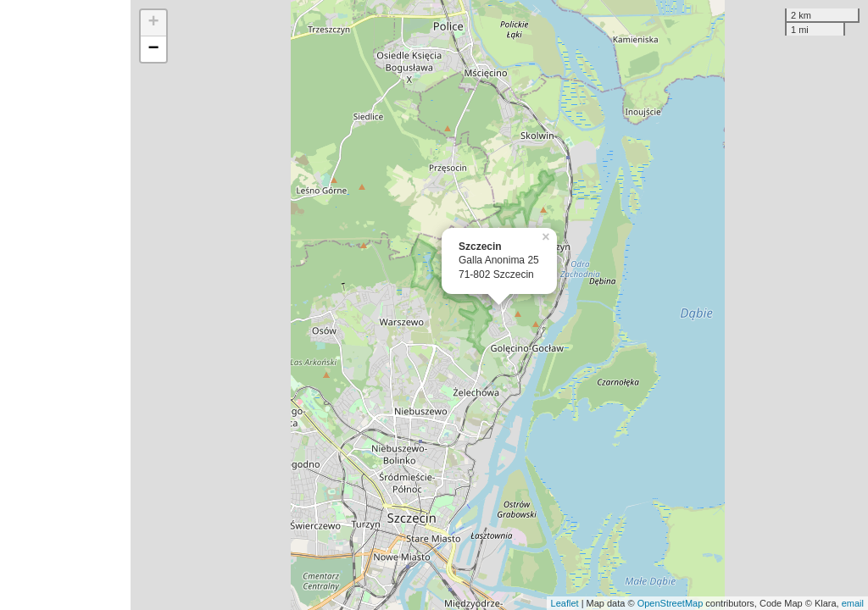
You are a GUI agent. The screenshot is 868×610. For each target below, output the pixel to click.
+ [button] (154, 23)
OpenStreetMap (670, 603)
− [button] (154, 49)
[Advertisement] (65, 305)
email (853, 603)
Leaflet (565, 603)
